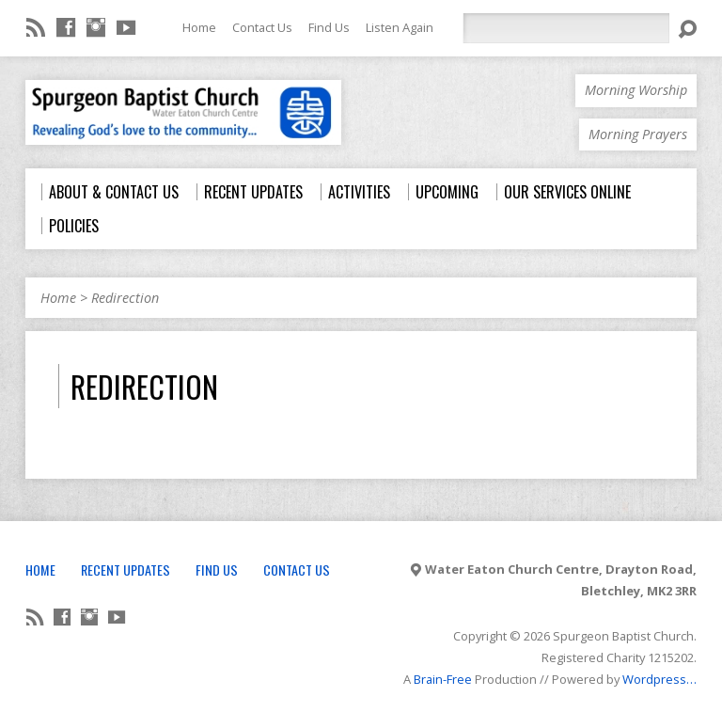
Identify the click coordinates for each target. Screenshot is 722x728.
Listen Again (400, 27)
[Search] (566, 28)
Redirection (125, 298)
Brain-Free (443, 679)
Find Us (329, 27)
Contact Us (262, 27)
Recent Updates (126, 570)
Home (199, 27)
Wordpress (654, 679)
